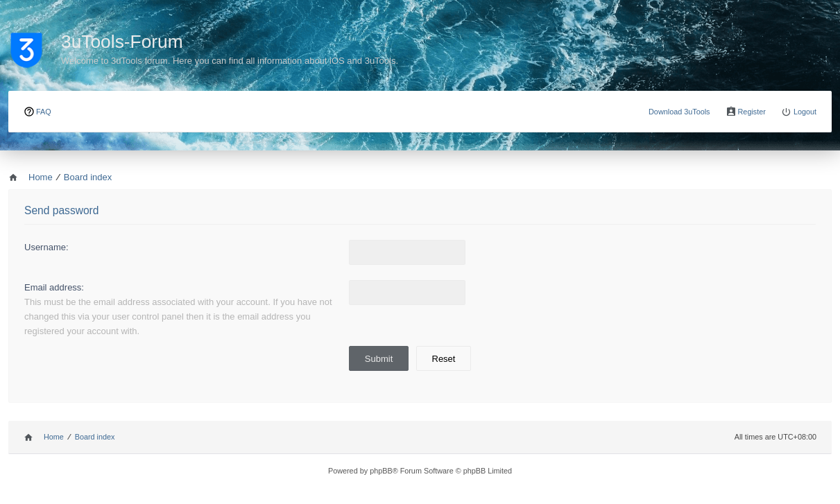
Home (54, 437)
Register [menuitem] (752, 112)
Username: (46, 247)
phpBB (381, 471)
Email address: (54, 287)
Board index (95, 437)
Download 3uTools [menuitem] (679, 112)
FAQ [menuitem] (44, 112)
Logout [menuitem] (805, 112)
